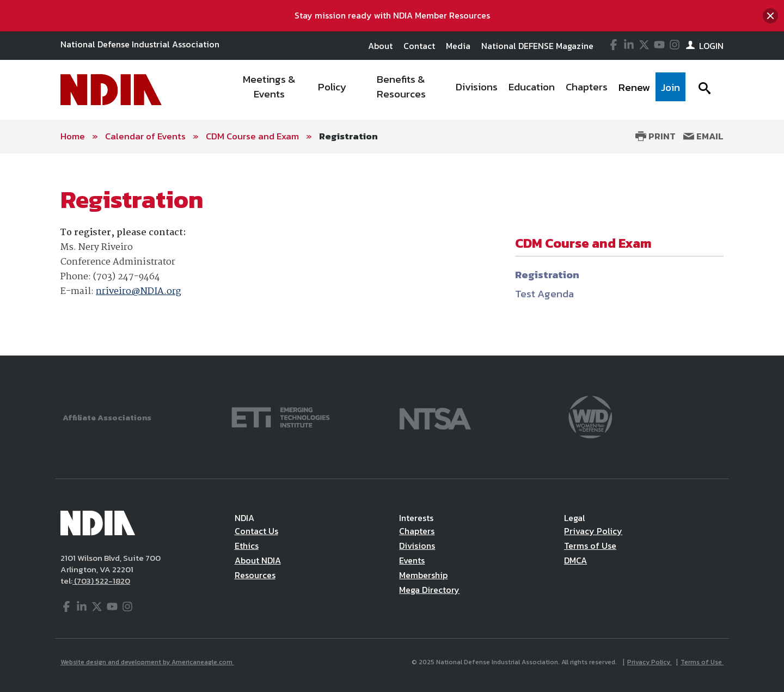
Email (703, 136)
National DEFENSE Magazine (537, 46)
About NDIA (258, 560)
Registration (348, 136)
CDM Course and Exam (252, 136)
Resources (255, 575)
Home (73, 136)
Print (656, 136)
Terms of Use (590, 546)
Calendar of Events (145, 136)
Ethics (247, 546)
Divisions (417, 546)
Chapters (417, 531)
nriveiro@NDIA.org (138, 292)
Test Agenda (544, 294)
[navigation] (456, 90)
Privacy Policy (593, 531)
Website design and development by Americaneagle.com (147, 662)
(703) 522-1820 (101, 581)
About (380, 46)
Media (458, 46)
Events (412, 560)
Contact (419, 46)
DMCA (575, 560)
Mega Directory (429, 590)
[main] (392, 255)
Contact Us (256, 531)
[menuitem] (270, 90)
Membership (423, 575)
